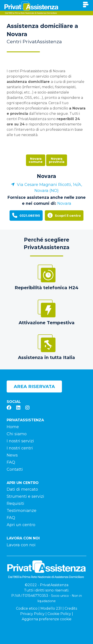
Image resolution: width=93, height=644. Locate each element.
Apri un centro (21, 525)
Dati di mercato (22, 489)
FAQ (11, 462)
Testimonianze (22, 511)
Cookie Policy (59, 614)
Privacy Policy (32, 614)
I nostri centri (20, 448)
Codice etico (27, 608)
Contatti (15, 469)
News (12, 455)
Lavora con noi (21, 545)
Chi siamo (17, 434)
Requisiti (15, 503)
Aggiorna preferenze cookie (47, 619)
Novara (46, 176)
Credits (71, 608)
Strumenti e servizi (25, 496)
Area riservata (34, 386)
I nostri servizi (20, 441)
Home (13, 427)
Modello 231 (51, 608)
